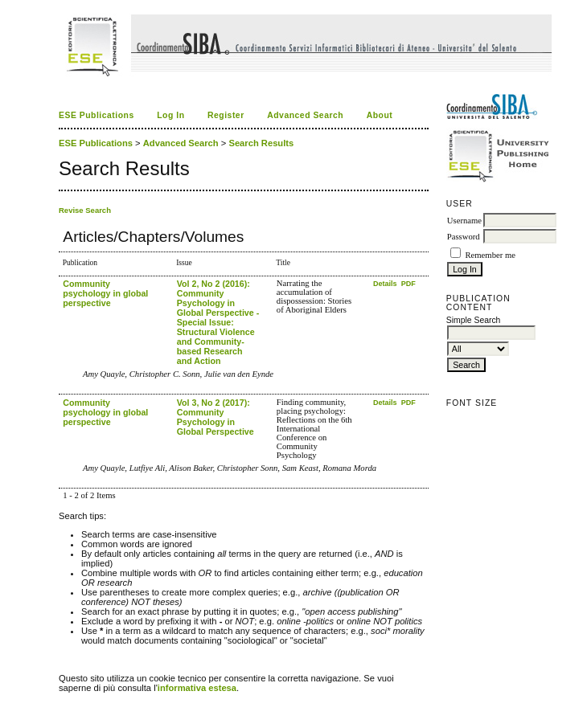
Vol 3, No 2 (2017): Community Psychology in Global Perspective (216, 417)
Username (464, 221)
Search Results (261, 143)
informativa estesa (197, 688)
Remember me (490, 255)
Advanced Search (305, 115)
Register (226, 115)
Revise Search (85, 210)
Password (464, 237)
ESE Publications (96, 115)
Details (386, 284)
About (380, 115)
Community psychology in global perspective (105, 293)
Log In (170, 115)
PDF (408, 284)
